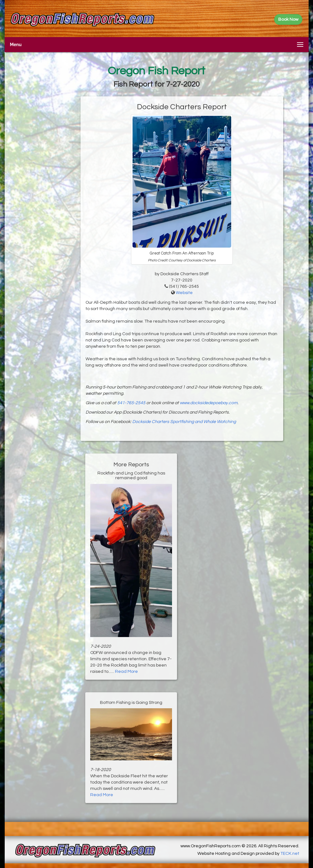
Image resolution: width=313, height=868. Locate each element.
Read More (126, 672)
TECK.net (290, 854)
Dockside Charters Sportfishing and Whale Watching (184, 422)
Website (184, 293)
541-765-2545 (131, 403)
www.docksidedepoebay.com (209, 403)
